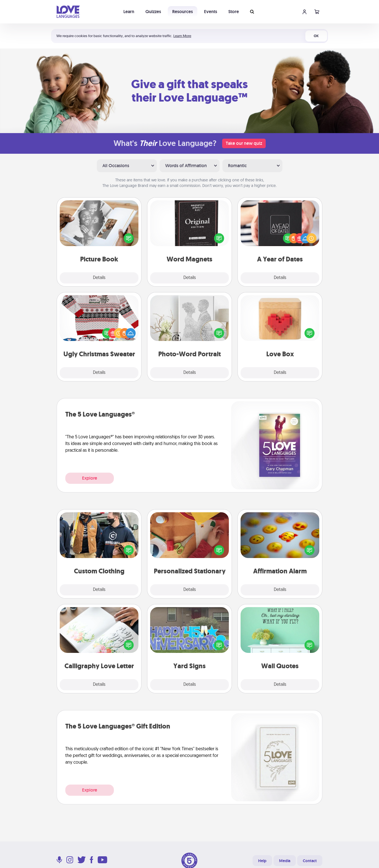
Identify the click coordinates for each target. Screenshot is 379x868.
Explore (90, 478)
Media (285, 861)
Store (234, 12)
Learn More (182, 36)
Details (99, 278)
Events (211, 12)
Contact (310, 861)
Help (262, 861)
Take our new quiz (244, 143)
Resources (183, 12)
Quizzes (153, 12)
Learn (129, 12)
